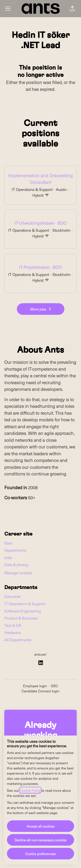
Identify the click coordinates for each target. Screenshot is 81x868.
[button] (72, 9)
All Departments (18, 640)
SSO (54, 686)
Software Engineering (23, 611)
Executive (12, 596)
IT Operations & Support (25, 604)
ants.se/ (40, 654)
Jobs (8, 557)
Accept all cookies (40, 826)
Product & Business (21, 618)
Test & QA (13, 625)
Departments (15, 550)
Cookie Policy (30, 790)
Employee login (35, 686)
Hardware (13, 632)
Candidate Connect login (40, 691)
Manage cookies (18, 573)
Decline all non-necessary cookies (40, 840)
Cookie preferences (40, 854)
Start (8, 543)
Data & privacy (16, 564)
